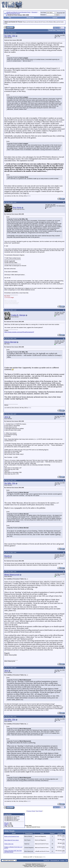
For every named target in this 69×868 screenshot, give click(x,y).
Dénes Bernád (10, 342)
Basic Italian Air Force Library (12, 840)
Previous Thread (31, 811)
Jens (6, 417)
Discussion (34, 12)
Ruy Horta (17, 207)
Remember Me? (60, 13)
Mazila (7, 556)
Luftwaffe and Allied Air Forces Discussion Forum (18, 12)
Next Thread (39, 811)
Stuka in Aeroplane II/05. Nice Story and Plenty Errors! (13, 851)
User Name (43, 12)
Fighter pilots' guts (9, 844)
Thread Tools (52, 30)
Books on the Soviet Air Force (12, 836)
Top (66, 860)
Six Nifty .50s (10, 36)
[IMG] (6, 825)
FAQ (10, 18)
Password (43, 15)
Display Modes (61, 30)
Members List (30, 18)
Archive (62, 860)
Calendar (55, 18)
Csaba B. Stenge (18, 315)
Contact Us (46, 860)
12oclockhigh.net (55, 860)
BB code (6, 823)
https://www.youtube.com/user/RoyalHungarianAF (19, 332)
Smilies (6, 824)
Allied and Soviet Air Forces (13, 14)
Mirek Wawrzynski (12, 575)
